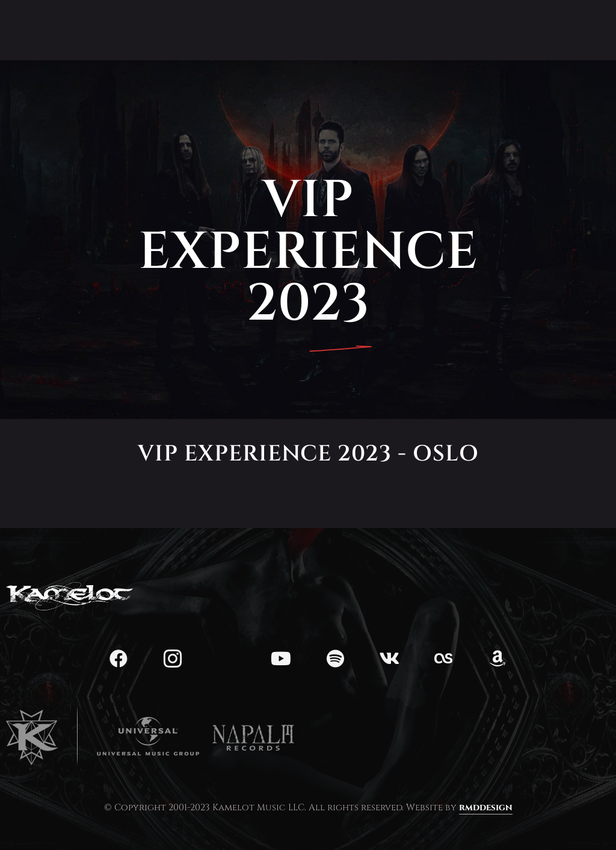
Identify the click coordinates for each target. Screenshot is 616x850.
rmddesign (486, 808)
